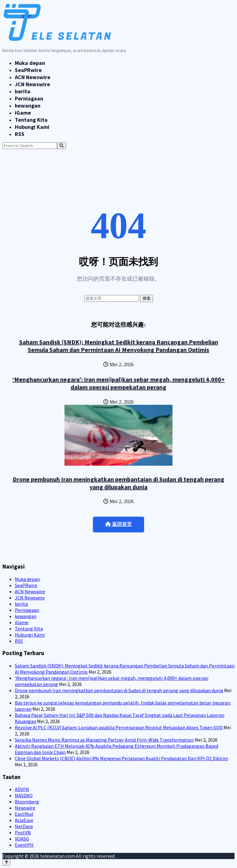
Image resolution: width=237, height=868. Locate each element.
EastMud (24, 814)
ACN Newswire (33, 77)
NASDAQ (24, 795)
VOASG (22, 839)
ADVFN (22, 789)
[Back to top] (6, 862)
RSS (20, 134)
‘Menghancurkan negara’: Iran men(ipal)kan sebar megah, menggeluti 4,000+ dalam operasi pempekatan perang (118, 383)
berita (23, 91)
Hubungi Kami (32, 127)
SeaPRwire (28, 70)
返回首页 (118, 524)
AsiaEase (24, 820)
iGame (23, 113)
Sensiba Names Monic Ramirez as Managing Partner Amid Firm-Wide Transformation (104, 740)
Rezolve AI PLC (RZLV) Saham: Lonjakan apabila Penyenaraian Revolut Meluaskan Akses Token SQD (119, 727)
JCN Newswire (32, 84)
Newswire (25, 808)
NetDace (24, 826)
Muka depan (30, 63)
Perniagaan (29, 98)
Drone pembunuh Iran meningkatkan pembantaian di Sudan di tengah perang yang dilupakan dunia (118, 483)
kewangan (28, 106)
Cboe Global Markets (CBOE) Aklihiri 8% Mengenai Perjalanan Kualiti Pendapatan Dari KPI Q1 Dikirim (121, 758)
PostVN (23, 832)
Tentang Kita (31, 120)
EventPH (24, 845)
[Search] (62, 146)
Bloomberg (27, 802)
